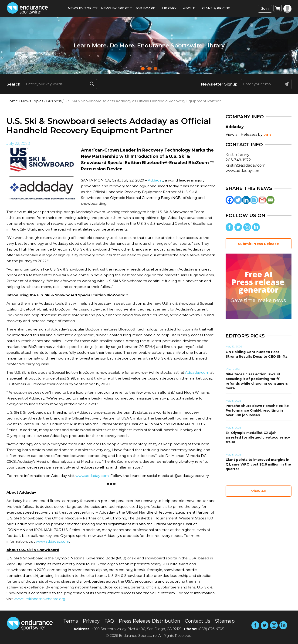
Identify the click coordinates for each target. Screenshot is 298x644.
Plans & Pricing (216, 8)
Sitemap (225, 621)
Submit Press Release (258, 244)
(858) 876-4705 (211, 629)
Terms (71, 621)
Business (54, 101)
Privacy (91, 621)
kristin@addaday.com (246, 165)
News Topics (32, 101)
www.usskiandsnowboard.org (39, 599)
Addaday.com (197, 372)
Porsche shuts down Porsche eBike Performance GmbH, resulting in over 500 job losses (257, 410)
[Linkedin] (246, 200)
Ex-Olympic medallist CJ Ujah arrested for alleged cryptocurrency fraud (258, 437)
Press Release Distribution (149, 621)
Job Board (146, 8)
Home (12, 101)
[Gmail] (262, 200)
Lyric (267, 135)
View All (258, 491)
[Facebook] (230, 200)
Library (169, 8)
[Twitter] (238, 200)
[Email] (270, 200)
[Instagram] (254, 200)
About (189, 8)
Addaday (156, 180)
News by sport (115, 8)
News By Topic (81, 8)
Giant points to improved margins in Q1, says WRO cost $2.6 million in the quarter (258, 464)
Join (265, 8)
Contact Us (198, 621)
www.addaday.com (92, 476)
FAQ (109, 621)
